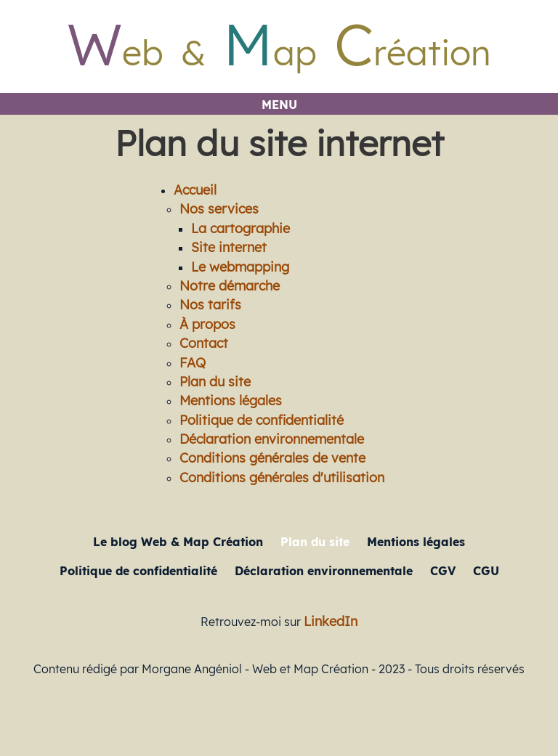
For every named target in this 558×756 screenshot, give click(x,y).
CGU (486, 571)
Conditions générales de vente (272, 458)
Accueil (195, 190)
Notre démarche (230, 285)
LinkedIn (331, 621)
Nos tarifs (210, 304)
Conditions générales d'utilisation (282, 477)
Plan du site (215, 381)
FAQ (193, 362)
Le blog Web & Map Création (178, 542)
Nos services (219, 208)
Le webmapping (240, 267)
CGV (443, 571)
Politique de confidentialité (262, 420)
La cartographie (240, 228)
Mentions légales (231, 400)
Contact (204, 343)
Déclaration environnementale (272, 439)
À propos (207, 324)
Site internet (229, 247)
